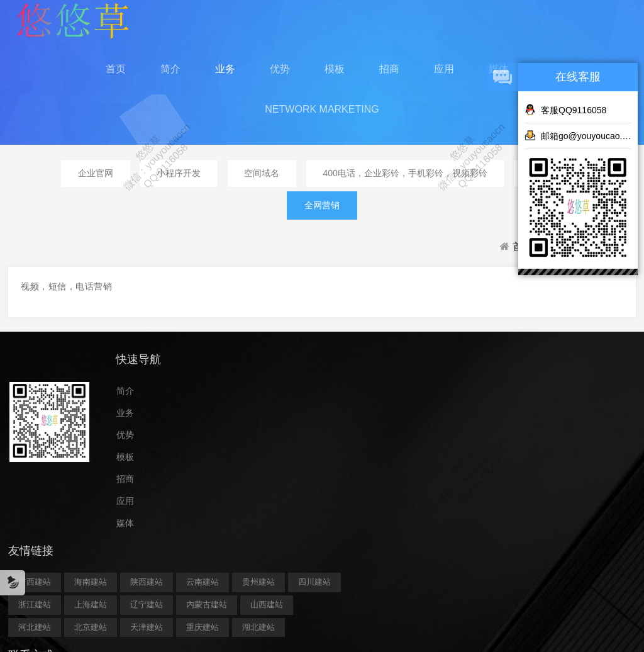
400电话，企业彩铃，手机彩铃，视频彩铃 (409, 186)
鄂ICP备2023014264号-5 (322, 583)
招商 (389, 75)
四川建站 (362, 438)
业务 (225, 75)
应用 (444, 75)
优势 (280, 75)
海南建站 (306, 416)
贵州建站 (306, 438)
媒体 (126, 548)
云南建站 (250, 438)
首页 (116, 75)
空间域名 (262, 186)
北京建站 (250, 506)
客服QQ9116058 (565, 110)
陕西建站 (362, 416)
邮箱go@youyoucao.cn (578, 135)
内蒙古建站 (254, 484)
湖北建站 (250, 528)
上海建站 (306, 461)
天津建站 (306, 506)
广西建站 (250, 416)
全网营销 (322, 220)
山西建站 (314, 484)
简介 (170, 75)
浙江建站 (250, 461)
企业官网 (87, 186)
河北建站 (370, 484)
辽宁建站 (362, 461)
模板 (335, 75)
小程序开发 (174, 186)
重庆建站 (362, 506)
